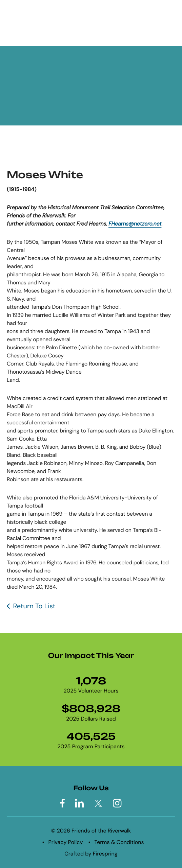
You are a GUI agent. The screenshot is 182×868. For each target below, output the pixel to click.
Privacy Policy (66, 842)
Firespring (105, 854)
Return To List (34, 606)
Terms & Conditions (119, 842)
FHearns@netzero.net (135, 224)
